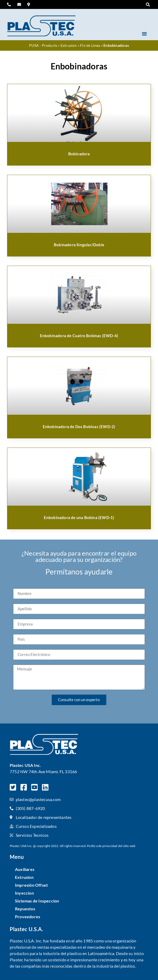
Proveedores (28, 917)
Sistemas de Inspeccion (37, 901)
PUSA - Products (43, 45)
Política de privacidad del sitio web (111, 846)
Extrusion (69, 45)
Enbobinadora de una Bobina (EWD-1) (79, 517)
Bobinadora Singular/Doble (79, 245)
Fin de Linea (90, 45)
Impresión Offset (31, 885)
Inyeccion (24, 893)
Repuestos (25, 909)
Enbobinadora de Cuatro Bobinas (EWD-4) (79, 336)
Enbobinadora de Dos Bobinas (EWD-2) (79, 427)
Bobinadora (79, 154)
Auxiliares (25, 869)
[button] (148, 5)
